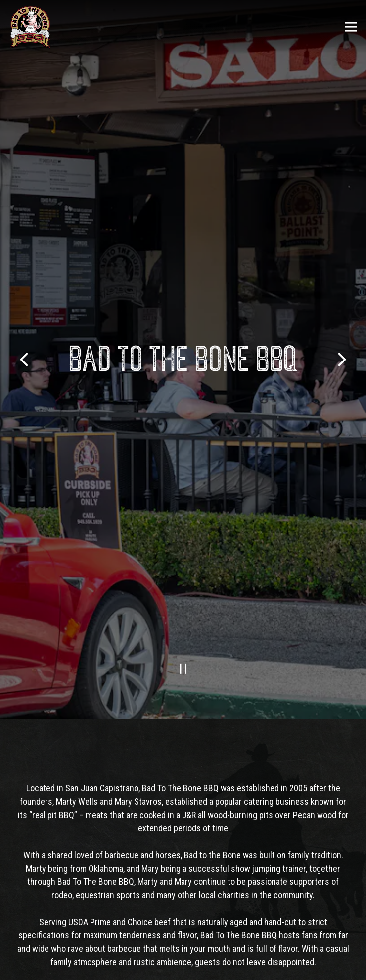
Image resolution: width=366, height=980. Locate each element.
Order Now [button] (183, 968)
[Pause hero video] (183, 634)
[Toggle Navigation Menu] (351, 27)
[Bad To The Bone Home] (30, 27)
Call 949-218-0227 (183, 943)
